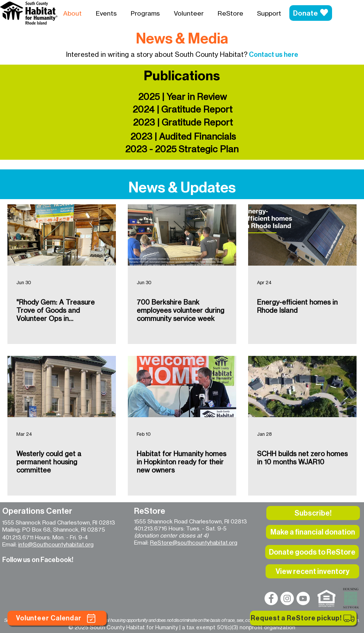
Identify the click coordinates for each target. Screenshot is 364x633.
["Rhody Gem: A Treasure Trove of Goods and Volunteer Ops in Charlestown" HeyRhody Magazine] (62, 235)
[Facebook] (271, 598)
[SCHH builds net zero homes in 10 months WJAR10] (302, 387)
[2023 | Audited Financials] (183, 136)
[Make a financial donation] (313, 532)
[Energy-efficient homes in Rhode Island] (302, 235)
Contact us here (274, 55)
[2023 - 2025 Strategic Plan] (182, 149)
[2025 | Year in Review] (183, 97)
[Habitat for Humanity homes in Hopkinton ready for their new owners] (182, 387)
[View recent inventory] (312, 571)
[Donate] (311, 13)
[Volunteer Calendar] (57, 618)
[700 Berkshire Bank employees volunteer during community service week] (182, 235)
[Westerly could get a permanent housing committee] (62, 387)
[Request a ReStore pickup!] (303, 618)
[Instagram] (287, 598)
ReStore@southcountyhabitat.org (194, 543)
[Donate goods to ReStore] (312, 552)
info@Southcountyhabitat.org (56, 544)
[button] (313, 513)
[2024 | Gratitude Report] (183, 109)
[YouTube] (303, 598)
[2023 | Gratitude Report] (183, 122)
